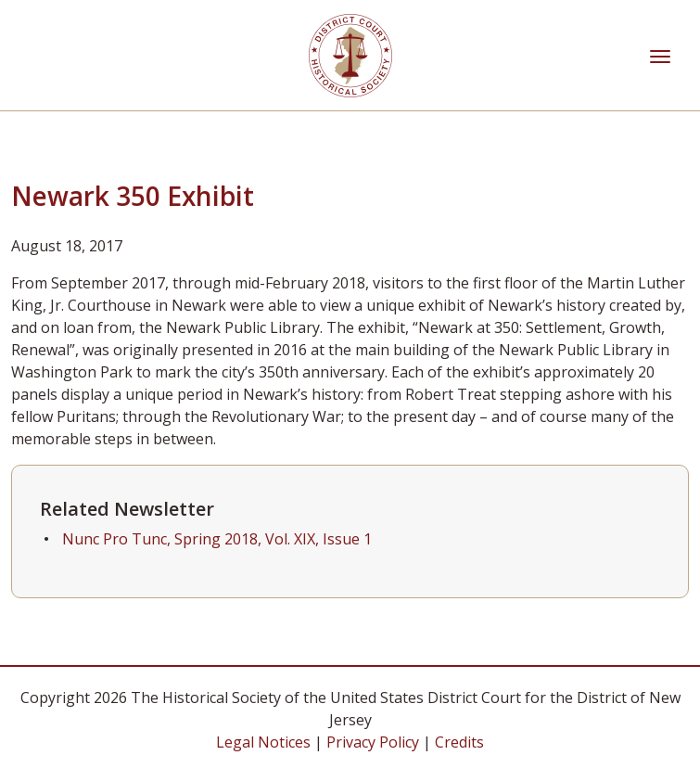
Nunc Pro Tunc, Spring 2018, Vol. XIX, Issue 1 (217, 539)
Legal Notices (263, 742)
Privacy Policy (373, 742)
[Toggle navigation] (660, 55)
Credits (459, 742)
